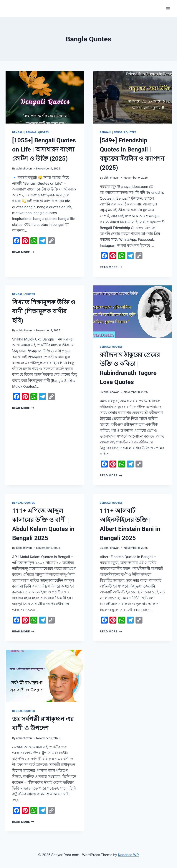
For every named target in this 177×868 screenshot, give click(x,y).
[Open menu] (168, 9)
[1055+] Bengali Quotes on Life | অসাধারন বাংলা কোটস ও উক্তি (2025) (44, 149)
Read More (23, 252)
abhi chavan (24, 168)
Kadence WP (128, 855)
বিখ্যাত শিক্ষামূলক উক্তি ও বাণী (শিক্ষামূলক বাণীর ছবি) (44, 311)
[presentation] (45, 97)
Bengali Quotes (37, 132)
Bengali (18, 132)
